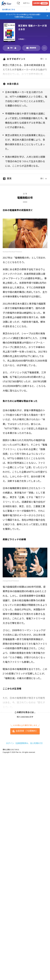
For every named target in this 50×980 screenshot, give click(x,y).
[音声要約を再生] (12, 48)
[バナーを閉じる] (47, 16)
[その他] (44, 48)
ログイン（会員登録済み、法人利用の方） (25, 743)
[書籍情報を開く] (31, 48)
